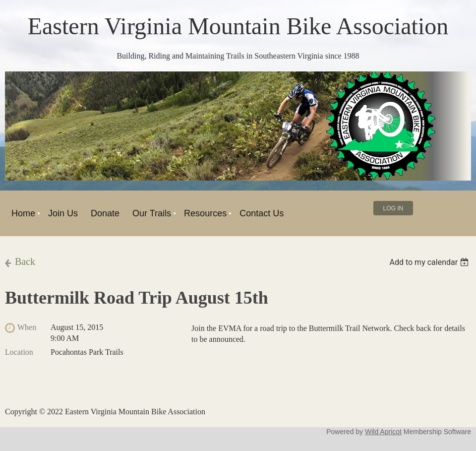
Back (25, 261)
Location (19, 352)
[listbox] (430, 262)
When (27, 327)
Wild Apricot (383, 432)
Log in (393, 208)
